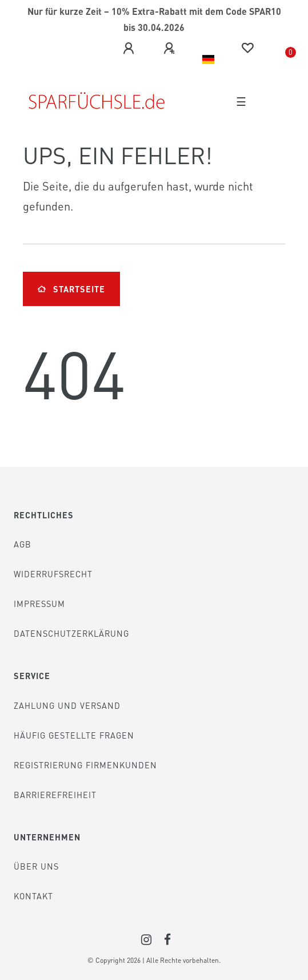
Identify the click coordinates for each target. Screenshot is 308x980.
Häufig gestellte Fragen (74, 735)
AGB (23, 544)
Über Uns (36, 866)
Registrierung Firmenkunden (85, 765)
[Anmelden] (129, 49)
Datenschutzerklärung (71, 633)
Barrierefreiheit (55, 795)
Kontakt (33, 896)
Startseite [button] (71, 289)
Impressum (39, 604)
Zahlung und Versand (67, 705)
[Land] (208, 59)
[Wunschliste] (247, 48)
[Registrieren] (169, 49)
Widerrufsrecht (53, 574)
